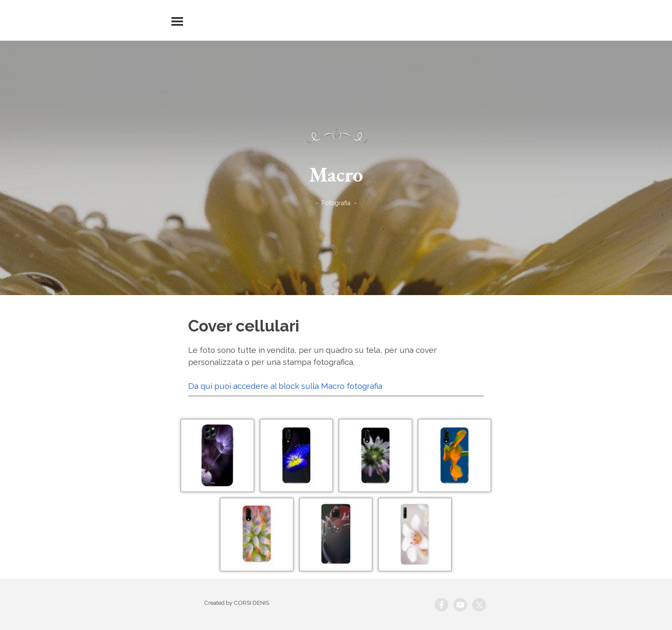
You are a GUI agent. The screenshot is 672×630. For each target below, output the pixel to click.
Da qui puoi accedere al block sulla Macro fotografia (285, 386)
